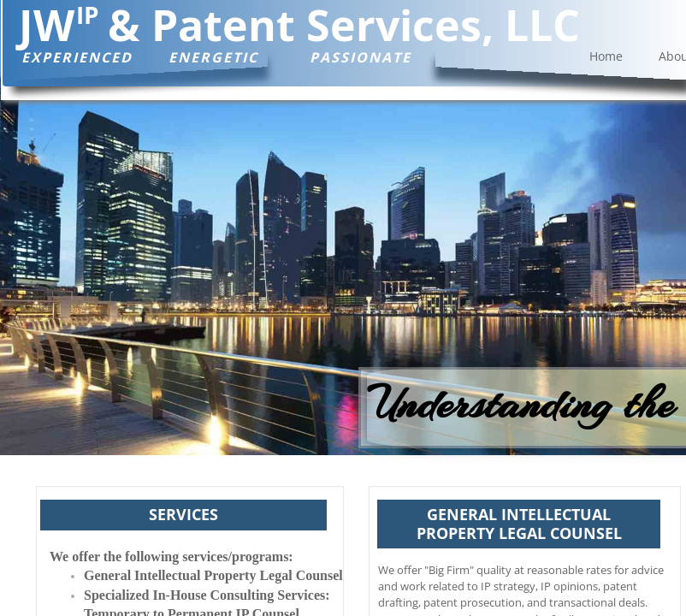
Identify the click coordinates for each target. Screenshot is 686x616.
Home (606, 56)
